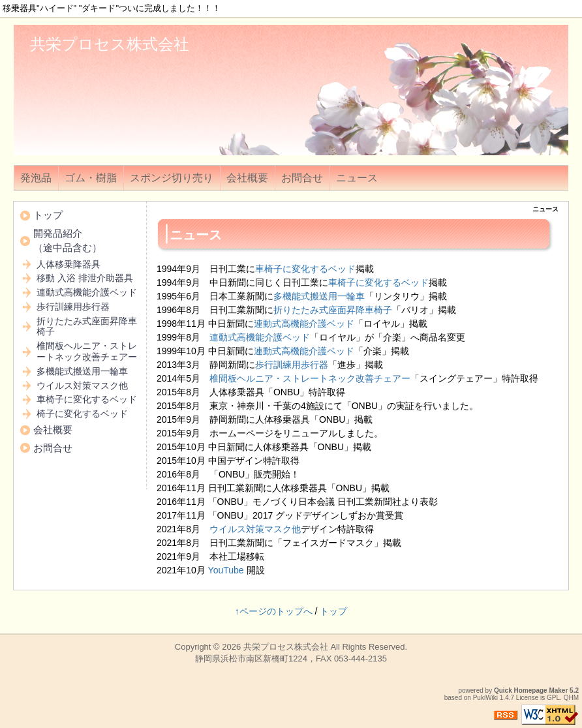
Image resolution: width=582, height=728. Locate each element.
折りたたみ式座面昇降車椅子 (333, 310)
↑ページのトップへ (274, 611)
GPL (553, 698)
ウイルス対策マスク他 (255, 529)
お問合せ (302, 178)
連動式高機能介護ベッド (304, 324)
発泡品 (36, 178)
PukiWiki (485, 698)
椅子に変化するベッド (82, 414)
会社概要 (247, 178)
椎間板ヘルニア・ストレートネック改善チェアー (310, 378)
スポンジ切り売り (172, 178)
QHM (571, 698)
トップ (48, 215)
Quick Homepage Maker (531, 690)
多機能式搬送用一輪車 (319, 296)
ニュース (357, 178)
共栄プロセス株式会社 (110, 44)
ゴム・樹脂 (91, 178)
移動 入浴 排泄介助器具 (85, 278)
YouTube (226, 570)
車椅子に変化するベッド (305, 269)
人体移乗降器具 (69, 264)
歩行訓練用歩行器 (292, 365)
